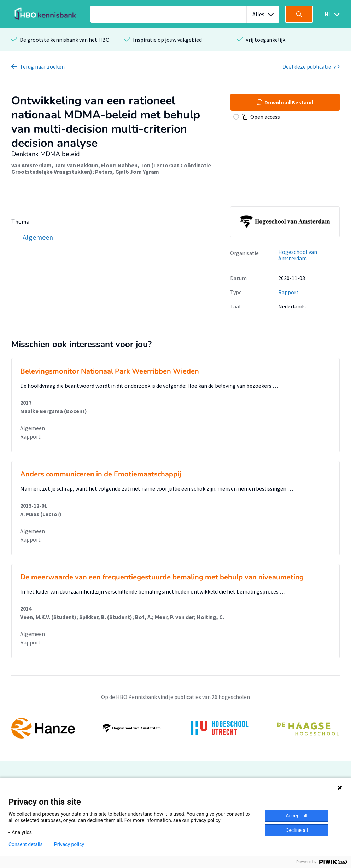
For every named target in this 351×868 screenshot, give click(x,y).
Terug (42, 66)
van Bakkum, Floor (91, 165)
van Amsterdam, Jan (38, 165)
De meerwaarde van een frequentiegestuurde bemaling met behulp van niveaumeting (162, 577)
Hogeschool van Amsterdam (298, 255)
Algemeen (33, 428)
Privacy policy (69, 844)
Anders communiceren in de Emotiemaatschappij (101, 474)
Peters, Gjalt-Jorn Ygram (127, 172)
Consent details (26, 844)
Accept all (297, 816)
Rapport (288, 292)
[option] (175, 728)
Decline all (297, 830)
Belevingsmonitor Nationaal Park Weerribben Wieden (110, 371)
